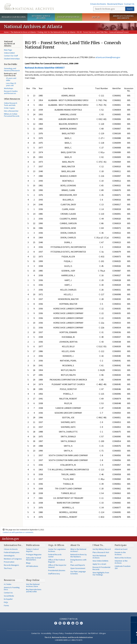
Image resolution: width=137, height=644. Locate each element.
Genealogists (9, 556)
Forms (6, 605)
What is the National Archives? (78, 550)
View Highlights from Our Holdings (101, 574)
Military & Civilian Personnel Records (12, 115)
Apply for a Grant (99, 564)
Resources (9, 580)
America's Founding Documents (123, 17)
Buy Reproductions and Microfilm (34, 590)
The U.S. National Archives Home (29, 7)
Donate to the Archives (120, 553)
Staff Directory (54, 574)
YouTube (73, 623)
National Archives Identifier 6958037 (45, 68)
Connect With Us (69, 619)
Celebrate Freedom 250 (123, 567)
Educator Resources (68, 17)
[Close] (134, 619)
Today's (32, 550)
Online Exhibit (9, 53)
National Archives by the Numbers (79, 556)
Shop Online (33, 580)
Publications (33, 545)
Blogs (28, 563)
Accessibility (46, 633)
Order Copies (9, 108)
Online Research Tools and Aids (11, 104)
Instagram (64, 623)
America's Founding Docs (12, 588)
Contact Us (129, 4)
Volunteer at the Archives (121, 562)
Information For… (13, 545)
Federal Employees (12, 552)
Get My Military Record (102, 549)
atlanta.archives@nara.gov (108, 57)
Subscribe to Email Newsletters (34, 559)
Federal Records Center (55, 556)
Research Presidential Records (101, 568)
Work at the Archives (123, 558)
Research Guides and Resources (11, 92)
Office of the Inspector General (57, 566)
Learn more (113, 639)
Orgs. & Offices (56, 545)
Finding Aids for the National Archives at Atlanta (56, 32)
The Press (8, 568)
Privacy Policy (58, 633)
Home (6, 32)
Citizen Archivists (98, 4)
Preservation (9, 562)
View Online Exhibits (100, 561)
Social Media (9, 596)
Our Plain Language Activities (78, 573)
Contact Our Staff (11, 56)
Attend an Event (121, 549)
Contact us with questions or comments (18, 532)
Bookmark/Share (115, 4)
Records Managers (11, 565)
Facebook (56, 623)
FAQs (6, 602)
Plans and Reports (78, 565)
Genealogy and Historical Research (12, 69)
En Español (8, 599)
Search (130, 9)
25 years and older (11, 79)
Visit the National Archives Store (33, 585)
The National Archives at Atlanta (23, 32)
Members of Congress (13, 559)
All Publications (32, 566)
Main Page (8, 50)
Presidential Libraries (57, 570)
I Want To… (98, 545)
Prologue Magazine (34, 554)
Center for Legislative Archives (57, 550)
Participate (121, 545)
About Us (75, 545)
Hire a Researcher (11, 111)
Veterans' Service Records (41, 17)
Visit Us (96, 17)
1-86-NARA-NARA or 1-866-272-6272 (69, 640)
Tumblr (68, 623)
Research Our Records (14, 17)
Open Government (78, 568)
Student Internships (12, 59)
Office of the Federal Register (56, 561)
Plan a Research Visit (101, 552)
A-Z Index (8, 584)
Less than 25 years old (11, 84)
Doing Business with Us (78, 561)
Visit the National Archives (99, 557)
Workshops (9, 88)
